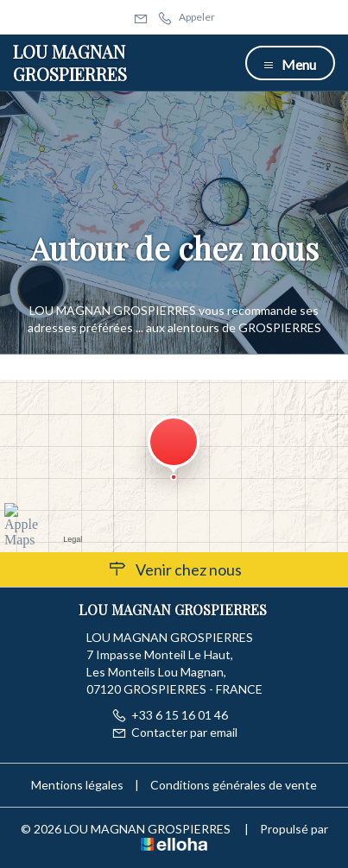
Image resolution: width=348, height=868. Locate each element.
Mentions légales (77, 785)
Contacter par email (174, 732)
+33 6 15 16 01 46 (170, 715)
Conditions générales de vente (234, 785)
